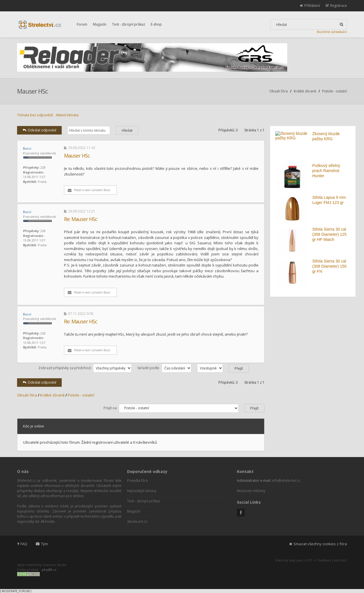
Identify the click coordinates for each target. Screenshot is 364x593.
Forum (82, 24)
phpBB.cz (49, 570)
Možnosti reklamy (251, 491)
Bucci (27, 148)
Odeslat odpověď (39, 130)
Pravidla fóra (137, 481)
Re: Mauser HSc (81, 219)
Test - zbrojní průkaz (129, 24)
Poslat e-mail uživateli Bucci (89, 190)
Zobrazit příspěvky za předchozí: (85, 368)
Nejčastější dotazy (142, 491)
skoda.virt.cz (137, 521)
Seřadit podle (164, 368)
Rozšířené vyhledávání (332, 32)
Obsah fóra (279, 91)
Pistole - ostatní (335, 91)
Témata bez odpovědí (35, 115)
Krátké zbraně (305, 91)
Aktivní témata (67, 115)
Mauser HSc (32, 91)
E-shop (156, 24)
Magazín (100, 24)
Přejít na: (110, 408)
